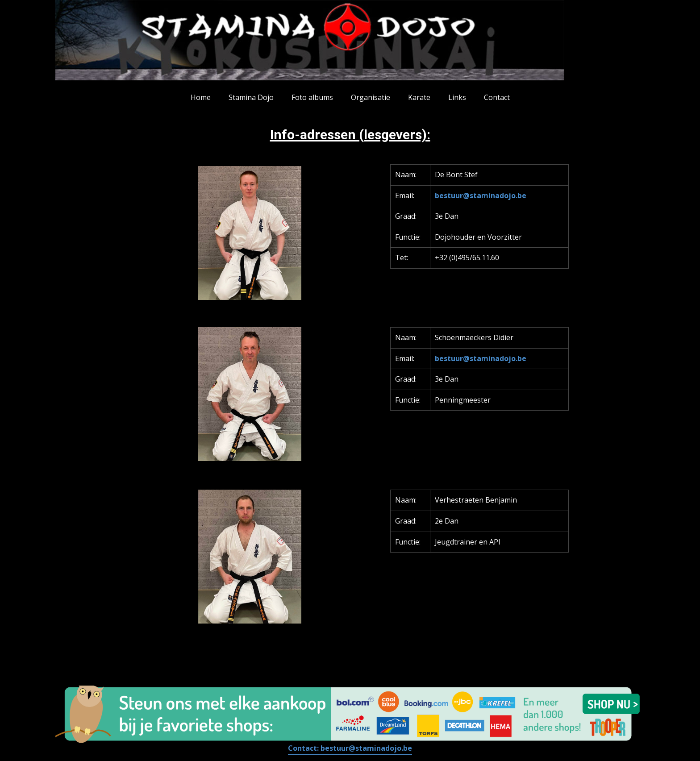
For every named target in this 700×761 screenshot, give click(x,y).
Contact (497, 97)
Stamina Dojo (251, 97)
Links (457, 97)
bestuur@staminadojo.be (481, 195)
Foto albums (312, 97)
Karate (419, 97)
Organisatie (371, 97)
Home (201, 97)
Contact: (350, 748)
